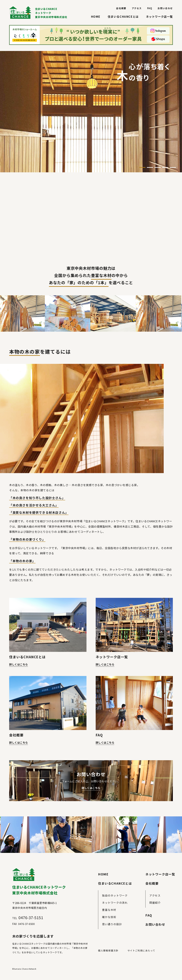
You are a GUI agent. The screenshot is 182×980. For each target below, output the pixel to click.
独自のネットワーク (115, 895)
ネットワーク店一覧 (159, 16)
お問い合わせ (165, 8)
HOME (96, 16)
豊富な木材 (109, 910)
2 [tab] (150, 167)
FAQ (150, 8)
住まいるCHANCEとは (123, 16)
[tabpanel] (91, 112)
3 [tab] (158, 167)
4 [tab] (165, 167)
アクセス (137, 8)
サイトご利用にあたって (141, 950)
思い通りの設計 (112, 924)
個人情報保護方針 (108, 950)
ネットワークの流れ (115, 903)
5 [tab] (173, 167)
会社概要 (121, 8)
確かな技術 (109, 917)
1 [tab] (142, 167)
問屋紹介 (155, 903)
